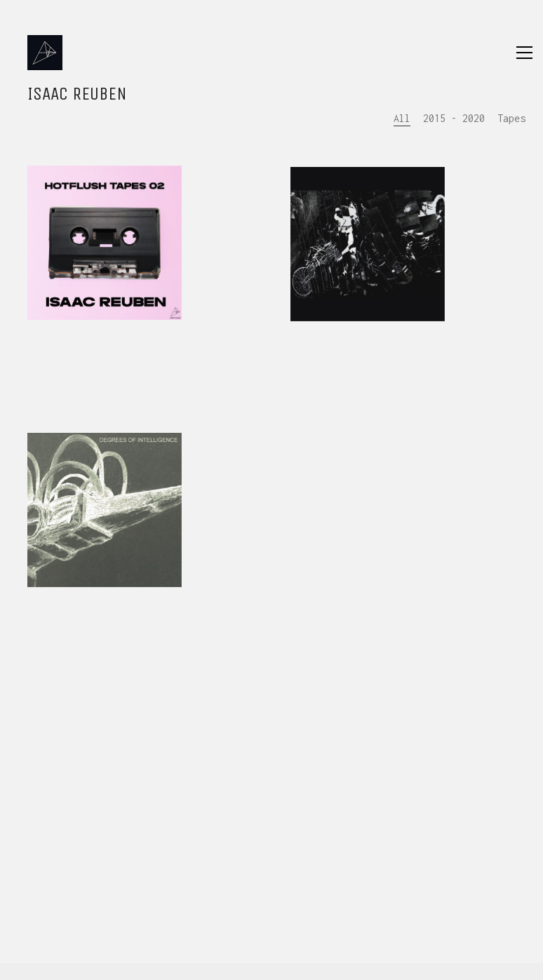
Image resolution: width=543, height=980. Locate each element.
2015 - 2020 (454, 118)
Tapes (511, 118)
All (402, 118)
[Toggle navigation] (524, 53)
